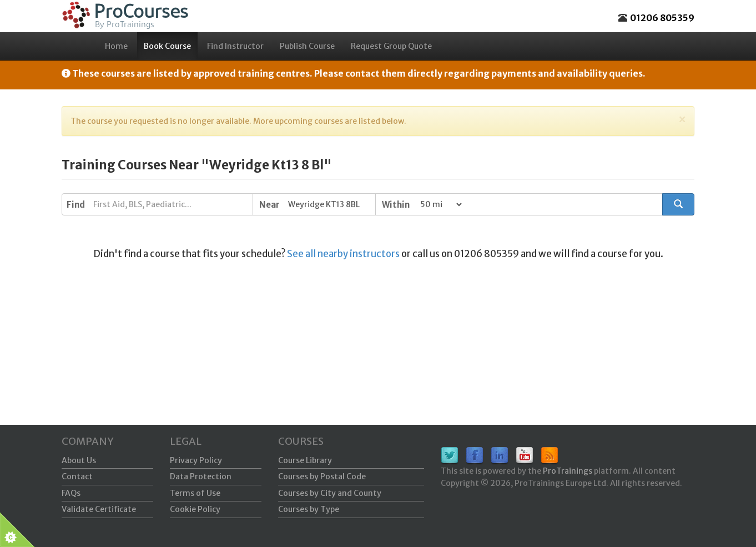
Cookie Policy (195, 509)
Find (76, 205)
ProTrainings (568, 471)
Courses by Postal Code (322, 476)
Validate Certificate (99, 509)
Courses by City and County (330, 493)
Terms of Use (195, 493)
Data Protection (201, 476)
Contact (77, 476)
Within (396, 205)
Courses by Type (309, 509)
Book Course (167, 46)
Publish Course (307, 46)
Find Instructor (235, 46)
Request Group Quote (391, 46)
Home (116, 46)
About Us (79, 460)
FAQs (71, 493)
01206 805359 (662, 18)
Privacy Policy (196, 460)
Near (269, 205)
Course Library (305, 460)
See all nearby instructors (343, 254)
